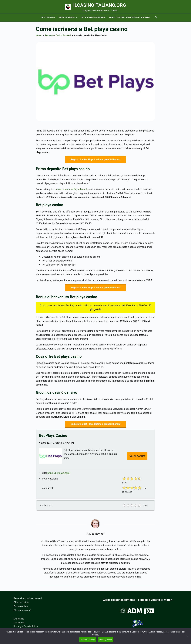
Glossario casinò (22, 610)
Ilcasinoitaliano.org (100, 5)
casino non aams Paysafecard (71, 190)
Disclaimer (19, 623)
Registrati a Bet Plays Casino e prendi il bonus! (95, 160)
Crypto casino (48, 17)
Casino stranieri (69, 17)
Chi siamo (19, 619)
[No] (187, 636)
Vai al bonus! (137, 457)
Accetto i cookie (88, 640)
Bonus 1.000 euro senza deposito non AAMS (130, 17)
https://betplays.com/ (59, 474)
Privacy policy (106, 640)
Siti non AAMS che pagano (93, 17)
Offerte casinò (21, 602)
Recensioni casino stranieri (28, 598)
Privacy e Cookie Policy (26, 626)
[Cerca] (156, 17)
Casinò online (21, 606)
